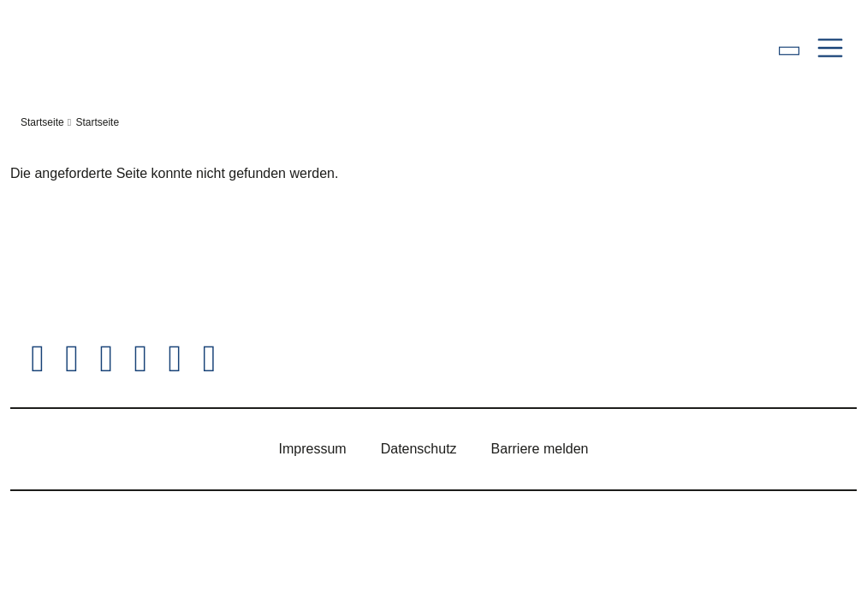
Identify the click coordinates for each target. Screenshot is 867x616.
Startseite (42, 122)
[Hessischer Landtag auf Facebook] (72, 359)
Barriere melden (540, 449)
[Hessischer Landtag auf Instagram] (106, 359)
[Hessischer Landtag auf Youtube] (140, 359)
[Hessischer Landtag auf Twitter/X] (38, 359)
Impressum (313, 449)
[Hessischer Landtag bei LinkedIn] (209, 359)
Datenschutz (419, 449)
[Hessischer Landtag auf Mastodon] (175, 359)
